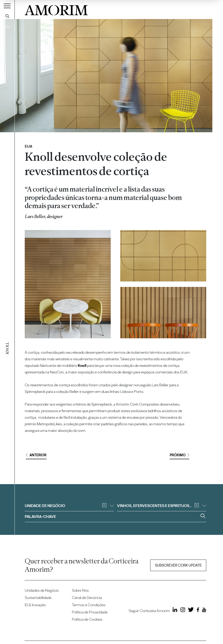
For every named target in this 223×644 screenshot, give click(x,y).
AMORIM (56, 9)
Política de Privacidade (90, 612)
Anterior (36, 455)
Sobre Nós (80, 590)
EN (7, 27)
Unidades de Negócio (42, 590)
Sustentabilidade (38, 598)
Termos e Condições (89, 605)
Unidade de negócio (69, 506)
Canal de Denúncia (87, 598)
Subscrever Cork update (178, 565)
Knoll (82, 365)
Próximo (179, 455)
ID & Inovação (35, 605)
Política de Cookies (87, 619)
